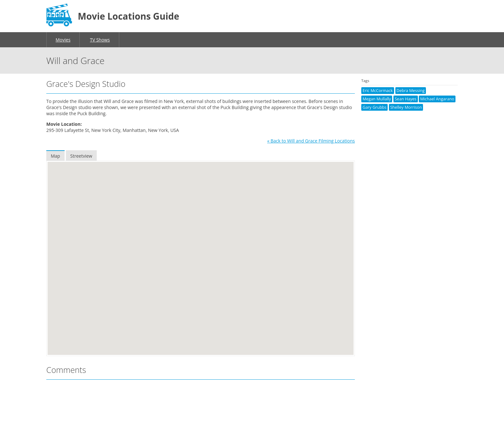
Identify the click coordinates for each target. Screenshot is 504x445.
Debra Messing (411, 91)
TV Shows (100, 40)
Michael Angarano (437, 99)
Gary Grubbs (374, 107)
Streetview (81, 156)
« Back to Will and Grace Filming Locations (311, 141)
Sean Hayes (406, 99)
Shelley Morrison (406, 107)
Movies (63, 40)
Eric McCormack (378, 91)
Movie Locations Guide (129, 16)
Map (55, 156)
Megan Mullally (377, 99)
